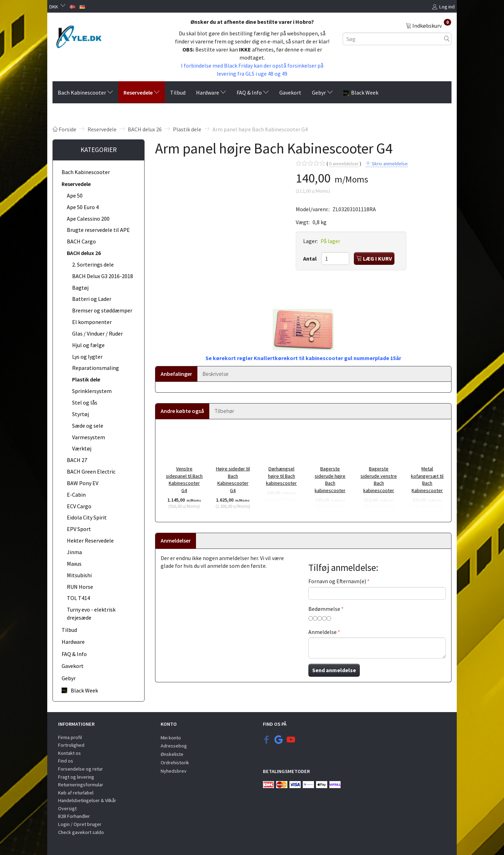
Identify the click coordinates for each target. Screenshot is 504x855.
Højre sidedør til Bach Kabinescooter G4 (233, 480)
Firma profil (70, 737)
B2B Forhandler (74, 816)
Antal (310, 258)
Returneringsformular (81, 785)
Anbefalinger (176, 374)
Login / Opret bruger (80, 824)
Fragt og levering (76, 777)
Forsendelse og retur (80, 769)
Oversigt (67, 808)
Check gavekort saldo (81, 832)
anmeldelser (344, 164)
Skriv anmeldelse (389, 164)
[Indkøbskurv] (428, 25)
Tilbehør (224, 411)
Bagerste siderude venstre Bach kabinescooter (379, 480)
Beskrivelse (216, 374)
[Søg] (447, 39)
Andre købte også (182, 411)
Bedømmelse (324, 609)
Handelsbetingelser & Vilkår (87, 800)
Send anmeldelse (334, 670)
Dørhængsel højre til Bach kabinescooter (281, 476)
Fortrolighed (71, 745)
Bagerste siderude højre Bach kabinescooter (330, 480)
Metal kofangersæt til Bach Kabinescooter (427, 480)
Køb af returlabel (76, 793)
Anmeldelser (176, 540)
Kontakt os (69, 753)
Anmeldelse (323, 632)
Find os (66, 761)
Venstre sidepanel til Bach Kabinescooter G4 (184, 480)
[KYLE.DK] (79, 36)
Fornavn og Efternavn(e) (337, 581)
